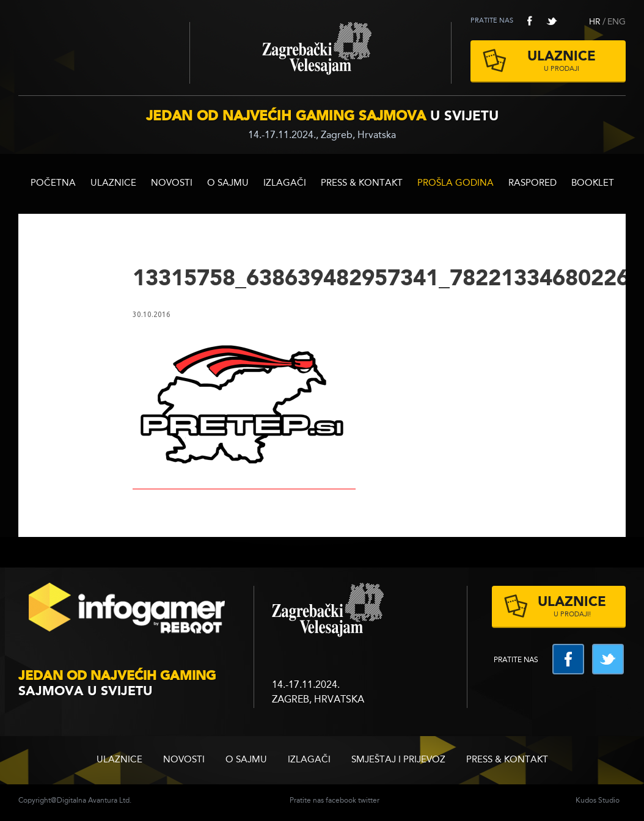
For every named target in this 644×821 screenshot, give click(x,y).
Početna (53, 184)
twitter (552, 21)
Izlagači (285, 184)
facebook (530, 21)
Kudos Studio (598, 801)
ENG (617, 22)
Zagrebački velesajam (320, 53)
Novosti (172, 184)
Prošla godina (456, 184)
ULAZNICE (113, 184)
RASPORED (532, 184)
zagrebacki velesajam (328, 611)
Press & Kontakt (362, 184)
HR (595, 22)
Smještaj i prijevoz (398, 760)
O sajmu (228, 184)
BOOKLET (593, 184)
